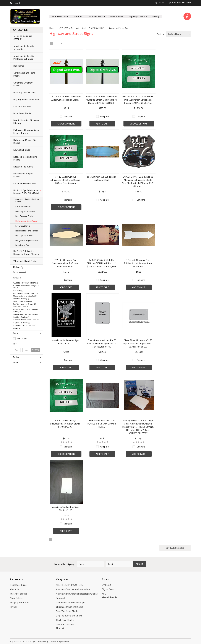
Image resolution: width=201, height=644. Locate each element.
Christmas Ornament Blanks (23, 84)
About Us (78, 16)
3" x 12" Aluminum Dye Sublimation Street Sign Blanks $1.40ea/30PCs (65, 424)
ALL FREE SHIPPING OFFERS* (23, 38)
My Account (160, 3)
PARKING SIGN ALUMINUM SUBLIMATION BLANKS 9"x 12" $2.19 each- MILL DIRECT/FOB (102, 263)
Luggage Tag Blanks (23, 167)
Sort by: (161, 34)
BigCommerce (64, 642)
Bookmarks (19, 66)
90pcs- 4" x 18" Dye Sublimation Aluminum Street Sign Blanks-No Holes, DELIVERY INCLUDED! (102, 100)
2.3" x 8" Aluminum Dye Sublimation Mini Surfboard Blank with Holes (65, 263)
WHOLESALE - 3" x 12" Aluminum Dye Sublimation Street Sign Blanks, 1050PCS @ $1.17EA (138, 100)
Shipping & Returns (138, 16)
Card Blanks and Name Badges (24, 74)
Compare (68, 116)
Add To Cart (102, 124)
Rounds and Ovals (23, 245)
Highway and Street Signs (26, 221)
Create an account (183, 3)
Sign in (171, 3)
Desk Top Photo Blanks (25, 93)
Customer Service (96, 16)
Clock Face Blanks (22, 106)
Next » (66, 44)
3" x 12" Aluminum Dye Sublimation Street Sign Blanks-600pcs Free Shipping (65, 180)
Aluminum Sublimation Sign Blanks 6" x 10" (65, 342)
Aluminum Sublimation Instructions (24, 48)
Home (52, 28)
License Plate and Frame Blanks (25, 158)
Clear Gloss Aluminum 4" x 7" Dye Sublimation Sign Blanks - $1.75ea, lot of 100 (138, 343)
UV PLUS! (20, 339)
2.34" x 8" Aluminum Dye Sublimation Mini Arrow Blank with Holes (138, 263)
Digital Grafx (108, 589)
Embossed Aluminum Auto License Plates (26, 132)
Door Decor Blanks (22, 113)
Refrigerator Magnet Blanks (23, 175)
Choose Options (66, 124)
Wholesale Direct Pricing (25, 261)
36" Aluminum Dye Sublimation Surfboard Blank (102, 178)
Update (36, 350)
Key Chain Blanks (22, 150)
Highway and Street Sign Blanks (25, 141)
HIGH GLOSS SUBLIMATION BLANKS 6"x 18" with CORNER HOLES (102, 424)
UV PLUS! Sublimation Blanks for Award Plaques (26, 253)
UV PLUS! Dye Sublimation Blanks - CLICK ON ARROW (26, 192)
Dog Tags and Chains (24, 216)
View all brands (109, 597)
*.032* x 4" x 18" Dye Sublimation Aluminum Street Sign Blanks (65, 98)
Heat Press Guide (60, 16)
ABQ (104, 594)
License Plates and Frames (27, 231)
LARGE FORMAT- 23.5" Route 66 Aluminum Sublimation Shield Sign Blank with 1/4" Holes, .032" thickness (138, 182)
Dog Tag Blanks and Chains (27, 99)
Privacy (156, 16)
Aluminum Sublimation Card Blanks (27, 200)
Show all (60, 628)
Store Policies (117, 16)
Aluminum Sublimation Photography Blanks (24, 57)
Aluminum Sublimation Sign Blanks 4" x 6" (65, 509)
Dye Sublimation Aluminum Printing (26, 122)
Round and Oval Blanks (25, 183)
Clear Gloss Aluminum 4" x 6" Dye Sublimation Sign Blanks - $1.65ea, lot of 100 (102, 343)
